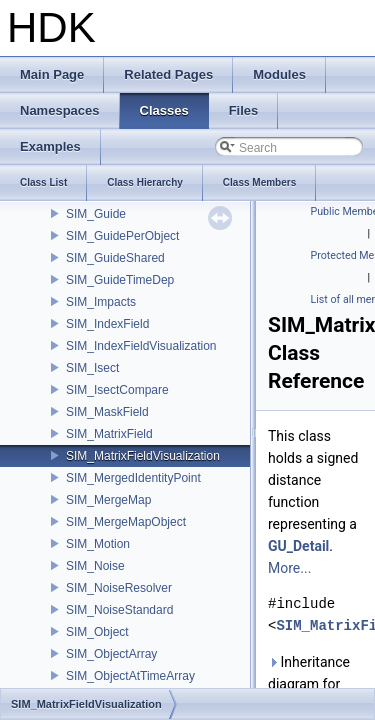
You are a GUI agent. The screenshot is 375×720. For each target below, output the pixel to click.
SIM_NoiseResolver (119, 588)
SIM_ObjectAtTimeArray (130, 676)
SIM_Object (97, 632)
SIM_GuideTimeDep (120, 280)
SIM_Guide (96, 214)
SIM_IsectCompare (117, 390)
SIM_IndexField (107, 324)
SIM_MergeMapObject (126, 522)
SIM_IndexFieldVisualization (141, 346)
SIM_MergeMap (108, 500)
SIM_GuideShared (115, 258)
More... (289, 568)
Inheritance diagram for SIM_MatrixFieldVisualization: (317, 684)
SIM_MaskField (107, 412)
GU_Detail (298, 546)
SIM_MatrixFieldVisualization (143, 456)
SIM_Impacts (101, 302)
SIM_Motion (98, 544)
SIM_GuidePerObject (122, 236)
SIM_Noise (95, 566)
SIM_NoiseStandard (119, 610)
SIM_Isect (92, 368)
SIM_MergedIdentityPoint (133, 478)
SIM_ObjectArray (111, 654)
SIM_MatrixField (109, 434)
